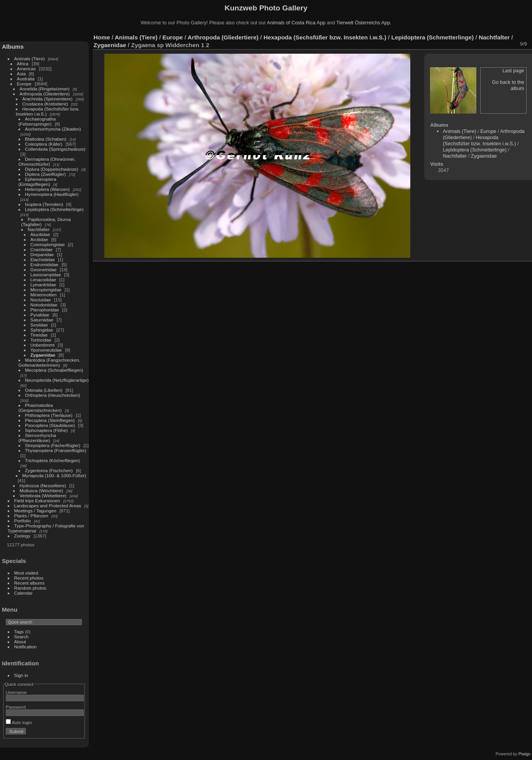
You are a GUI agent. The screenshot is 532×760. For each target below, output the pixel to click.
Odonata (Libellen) (44, 390)
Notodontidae (44, 305)
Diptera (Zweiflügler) (46, 174)
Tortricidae (41, 340)
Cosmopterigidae (48, 244)
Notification (25, 647)
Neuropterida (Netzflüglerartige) (57, 380)
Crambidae (42, 249)
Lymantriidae (43, 285)
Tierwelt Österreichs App (363, 23)
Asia (21, 74)
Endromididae (45, 264)
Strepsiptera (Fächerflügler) (53, 445)
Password (16, 707)
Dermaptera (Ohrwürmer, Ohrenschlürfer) (47, 162)
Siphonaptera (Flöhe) (47, 430)
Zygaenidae (43, 355)
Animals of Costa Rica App (296, 23)
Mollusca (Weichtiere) (42, 491)
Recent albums (29, 583)
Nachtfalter (39, 229)
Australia (26, 79)
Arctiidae (39, 239)
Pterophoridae (45, 310)
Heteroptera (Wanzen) (48, 189)
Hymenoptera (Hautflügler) (52, 194)
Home (102, 37)
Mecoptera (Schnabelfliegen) (54, 370)
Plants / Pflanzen (31, 516)
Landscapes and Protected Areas (48, 506)
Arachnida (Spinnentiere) (48, 99)
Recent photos (29, 578)
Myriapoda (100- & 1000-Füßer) (54, 475)
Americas (26, 69)
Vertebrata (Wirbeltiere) (43, 496)
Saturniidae (42, 320)
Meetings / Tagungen (35, 511)
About (20, 642)
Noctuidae (41, 300)
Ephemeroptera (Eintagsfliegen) (37, 182)
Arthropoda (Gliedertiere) (45, 94)
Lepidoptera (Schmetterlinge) (54, 209)
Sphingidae (42, 330)
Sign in (21, 675)
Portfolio (23, 521)
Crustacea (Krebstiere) (45, 104)
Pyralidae (40, 315)
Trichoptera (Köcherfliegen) (53, 460)
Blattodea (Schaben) (46, 139)
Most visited (26, 573)
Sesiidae (39, 325)
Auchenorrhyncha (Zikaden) (53, 129)
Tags (19, 632)
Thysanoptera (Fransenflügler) (56, 450)
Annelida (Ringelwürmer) (45, 89)
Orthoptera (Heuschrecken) (53, 395)
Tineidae (39, 335)
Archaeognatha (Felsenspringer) (37, 121)
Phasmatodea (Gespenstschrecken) (40, 408)
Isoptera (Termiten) (44, 204)
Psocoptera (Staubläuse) (50, 425)
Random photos (30, 588)
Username (16, 692)
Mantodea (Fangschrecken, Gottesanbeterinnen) (49, 362)
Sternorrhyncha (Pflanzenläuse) (37, 438)
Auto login (19, 722)
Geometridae (44, 269)
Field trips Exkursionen (37, 501)
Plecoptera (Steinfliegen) (50, 420)
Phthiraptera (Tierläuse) (49, 415)
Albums (13, 47)
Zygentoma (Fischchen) (49, 470)
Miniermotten (44, 295)
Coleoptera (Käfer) (44, 144)
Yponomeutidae (46, 350)
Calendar (24, 593)
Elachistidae (43, 259)
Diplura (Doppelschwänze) (52, 169)
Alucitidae (40, 234)
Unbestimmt (43, 345)
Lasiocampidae (46, 275)
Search (21, 637)
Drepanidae (42, 254)
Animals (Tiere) (30, 59)
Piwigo (524, 754)
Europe (24, 84)
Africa (23, 64)
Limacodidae (43, 280)
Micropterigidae (46, 290)
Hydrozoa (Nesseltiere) (43, 485)
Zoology (22, 536)
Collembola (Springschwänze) (55, 149)
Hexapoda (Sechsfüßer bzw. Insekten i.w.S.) (325, 37)
